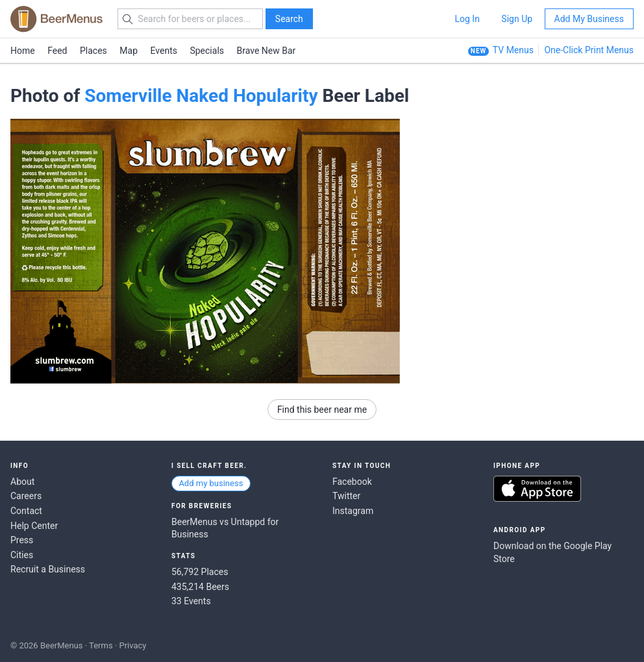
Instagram (353, 511)
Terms (101, 645)
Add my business (211, 483)
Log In (467, 19)
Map (129, 51)
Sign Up (517, 19)
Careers (26, 496)
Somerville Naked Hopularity (201, 96)
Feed (57, 51)
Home (23, 51)
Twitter (346, 496)
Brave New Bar (266, 51)
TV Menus (513, 50)
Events (164, 51)
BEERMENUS (56, 19)
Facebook (352, 482)
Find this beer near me (322, 410)
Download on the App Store (537, 489)
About (22, 482)
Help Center (34, 526)
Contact (26, 511)
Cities (22, 555)
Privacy (132, 645)
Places (93, 51)
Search (289, 19)
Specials (207, 51)
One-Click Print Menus (589, 50)
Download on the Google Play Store (552, 552)
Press (22, 540)
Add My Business (589, 19)
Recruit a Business (48, 569)
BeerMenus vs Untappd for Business (225, 528)
